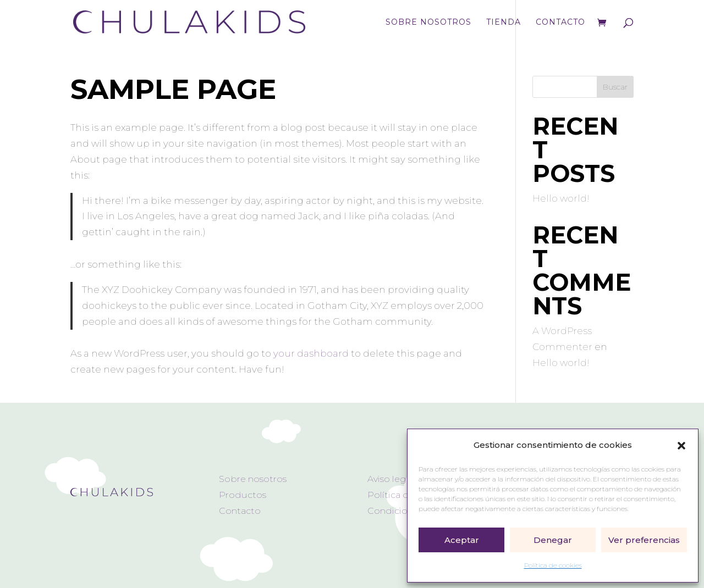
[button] (681, 446)
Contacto (560, 23)
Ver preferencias (644, 540)
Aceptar (462, 540)
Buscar (615, 87)
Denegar (553, 540)
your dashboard (311, 353)
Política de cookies (553, 565)
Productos (243, 495)
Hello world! (561, 198)
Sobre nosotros (428, 23)
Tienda (504, 23)
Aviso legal (391, 479)
